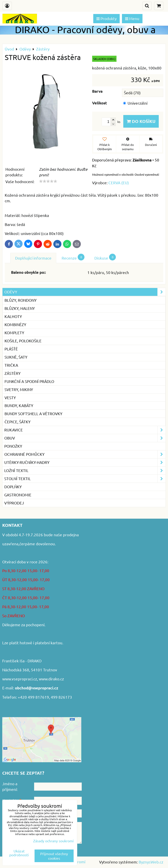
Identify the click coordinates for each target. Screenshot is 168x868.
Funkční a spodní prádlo (29, 381)
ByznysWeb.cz (151, 862)
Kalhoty (13, 316)
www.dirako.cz (51, 679)
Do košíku (141, 121)
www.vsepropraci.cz (20, 679)
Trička (11, 365)
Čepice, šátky (17, 422)
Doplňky (13, 487)
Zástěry (13, 373)
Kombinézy (15, 324)
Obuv (85, 438)
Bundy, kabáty (19, 405)
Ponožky (13, 446)
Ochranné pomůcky (85, 454)
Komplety (14, 333)
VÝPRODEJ (14, 503)
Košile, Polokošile (23, 341)
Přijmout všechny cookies (54, 856)
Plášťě (11, 349)
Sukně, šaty (16, 357)
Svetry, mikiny (19, 389)
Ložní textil (85, 471)
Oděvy (85, 292)
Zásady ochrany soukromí (53, 841)
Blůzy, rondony (21, 300)
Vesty (10, 397)
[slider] (48, 181)
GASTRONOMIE (18, 495)
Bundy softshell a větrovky (33, 413)
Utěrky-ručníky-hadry (85, 462)
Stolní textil (85, 479)
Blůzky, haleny (20, 308)
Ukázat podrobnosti (19, 853)
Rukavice (85, 430)
